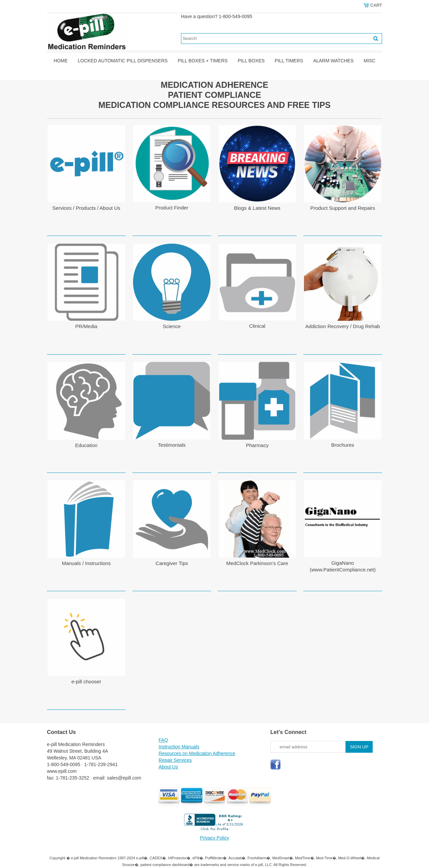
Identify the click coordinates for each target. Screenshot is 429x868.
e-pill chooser (86, 681)
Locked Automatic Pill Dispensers (123, 61)
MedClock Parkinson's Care (257, 563)
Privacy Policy (214, 838)
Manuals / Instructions (86, 563)
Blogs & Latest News (257, 208)
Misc (370, 61)
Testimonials (172, 445)
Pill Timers (289, 61)
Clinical (257, 326)
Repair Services (175, 760)
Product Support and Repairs (343, 208)
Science (172, 326)
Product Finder (172, 208)
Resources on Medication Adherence (197, 753)
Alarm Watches (333, 61)
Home (61, 61)
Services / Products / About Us (86, 208)
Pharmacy (257, 445)
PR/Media (86, 326)
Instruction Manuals (179, 747)
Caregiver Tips (172, 563)
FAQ (163, 740)
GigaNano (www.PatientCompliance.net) (343, 566)
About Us (168, 767)
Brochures (343, 445)
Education (86, 445)
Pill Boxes (251, 61)
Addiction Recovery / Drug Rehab (343, 326)
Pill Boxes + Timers (203, 61)
